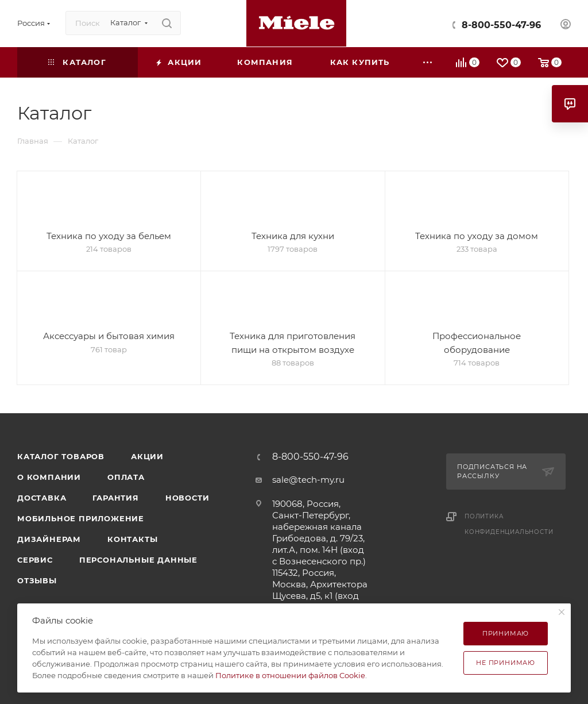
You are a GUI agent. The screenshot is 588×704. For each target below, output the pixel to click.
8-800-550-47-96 (501, 25)
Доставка (42, 498)
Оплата (126, 477)
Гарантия (115, 498)
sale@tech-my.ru (308, 480)
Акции (147, 456)
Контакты (132, 539)
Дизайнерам (49, 539)
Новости (187, 498)
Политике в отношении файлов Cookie (290, 675)
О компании (49, 477)
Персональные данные (138, 560)
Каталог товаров (61, 456)
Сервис (35, 560)
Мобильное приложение (81, 518)
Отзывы (37, 580)
